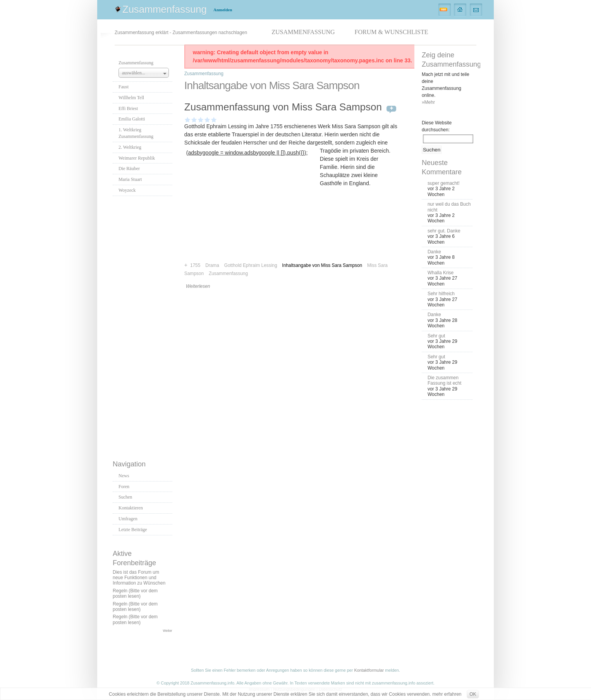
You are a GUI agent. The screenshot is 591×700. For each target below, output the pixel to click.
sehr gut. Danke (444, 231)
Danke (434, 252)
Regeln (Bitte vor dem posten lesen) (135, 593)
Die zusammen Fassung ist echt (444, 380)
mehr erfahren (447, 694)
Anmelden (223, 10)
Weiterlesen (198, 286)
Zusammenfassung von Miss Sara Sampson (283, 107)
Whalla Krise (441, 273)
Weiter (168, 631)
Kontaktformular (369, 670)
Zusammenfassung (165, 9)
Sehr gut (436, 336)
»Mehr (428, 102)
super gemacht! (444, 183)
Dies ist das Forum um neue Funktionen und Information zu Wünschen (139, 578)
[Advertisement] (144, 326)
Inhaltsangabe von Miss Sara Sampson (322, 265)
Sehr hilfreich (441, 294)
